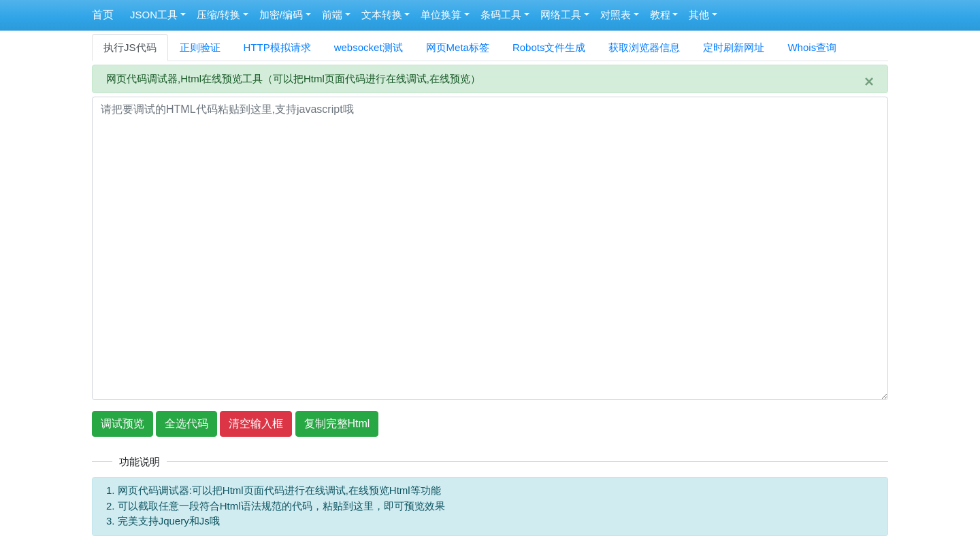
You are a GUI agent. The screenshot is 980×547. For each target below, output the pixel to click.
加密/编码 (281, 15)
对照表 (616, 15)
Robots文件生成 (549, 47)
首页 (103, 15)
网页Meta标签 (458, 47)
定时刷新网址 (734, 47)
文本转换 (382, 15)
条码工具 (501, 15)
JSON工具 (154, 15)
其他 (699, 15)
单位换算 (441, 15)
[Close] (869, 82)
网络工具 (561, 15)
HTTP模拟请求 (277, 47)
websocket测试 (369, 47)
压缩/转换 (218, 15)
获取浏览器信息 (644, 47)
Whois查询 (812, 47)
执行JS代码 (130, 47)
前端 (332, 15)
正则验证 (200, 47)
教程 (660, 15)
